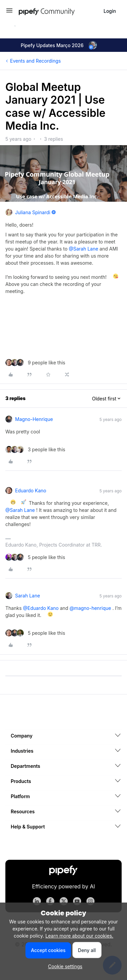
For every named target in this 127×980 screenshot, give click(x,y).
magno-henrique (34, 419)
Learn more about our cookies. (80, 936)
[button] (9, 13)
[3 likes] (35, 449)
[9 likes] (35, 363)
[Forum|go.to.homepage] (58, 11)
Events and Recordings (35, 61)
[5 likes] (35, 557)
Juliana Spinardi (33, 212)
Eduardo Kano (31, 491)
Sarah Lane (27, 596)
